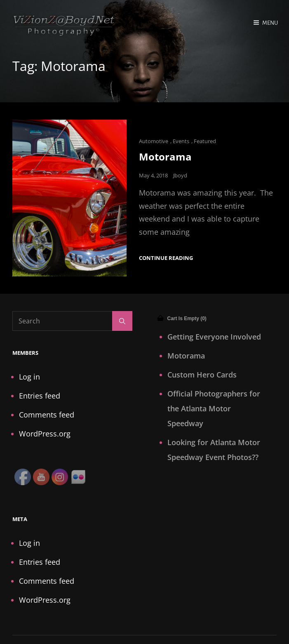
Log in (29, 377)
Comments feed (47, 415)
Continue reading (166, 258)
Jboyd (180, 175)
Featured (205, 141)
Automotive (154, 141)
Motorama (165, 157)
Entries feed (40, 396)
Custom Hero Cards (202, 375)
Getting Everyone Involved (214, 337)
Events (181, 141)
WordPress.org (45, 434)
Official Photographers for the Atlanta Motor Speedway (214, 408)
